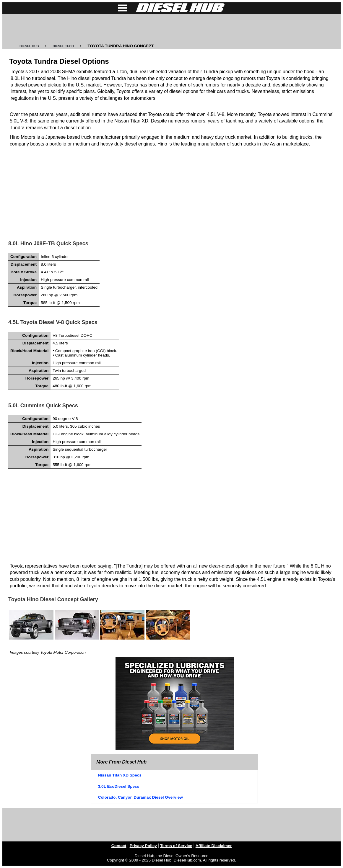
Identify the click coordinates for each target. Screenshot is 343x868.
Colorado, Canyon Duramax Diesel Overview (140, 797)
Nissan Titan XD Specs (120, 775)
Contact (119, 846)
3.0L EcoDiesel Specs (119, 786)
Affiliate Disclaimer (214, 846)
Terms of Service (176, 846)
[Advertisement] (172, 29)
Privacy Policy (143, 846)
